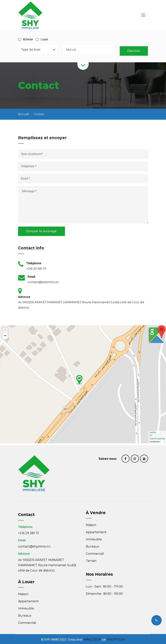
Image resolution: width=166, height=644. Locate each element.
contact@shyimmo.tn (34, 567)
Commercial (95, 531)
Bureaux (93, 524)
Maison (91, 502)
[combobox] (38, 50)
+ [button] (5, 288)
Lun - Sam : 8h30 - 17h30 (104, 567)
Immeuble (94, 516)
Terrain (91, 538)
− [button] (5, 293)
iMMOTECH (92, 638)
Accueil (24, 113)
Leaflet (153, 390)
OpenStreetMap (157, 396)
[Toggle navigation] (143, 15)
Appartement (96, 509)
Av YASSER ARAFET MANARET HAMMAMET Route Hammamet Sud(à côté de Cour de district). (47, 586)
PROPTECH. (116, 638)
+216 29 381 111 (29, 554)
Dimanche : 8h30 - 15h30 (104, 574)
